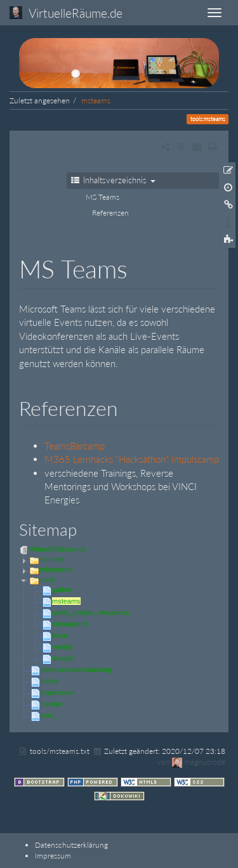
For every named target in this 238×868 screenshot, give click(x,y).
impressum (58, 692)
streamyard (69, 624)
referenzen (56, 569)
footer (50, 681)
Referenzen (110, 213)
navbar (51, 704)
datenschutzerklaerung (76, 670)
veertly (62, 647)
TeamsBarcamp (75, 446)
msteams (96, 100)
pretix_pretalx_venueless (91, 612)
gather (62, 590)
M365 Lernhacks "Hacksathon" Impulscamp (132, 459)
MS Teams (102, 197)
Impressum (53, 856)
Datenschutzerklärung (71, 845)
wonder (63, 658)
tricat (60, 635)
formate (52, 559)
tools (48, 580)
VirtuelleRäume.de (58, 549)
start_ (50, 715)
